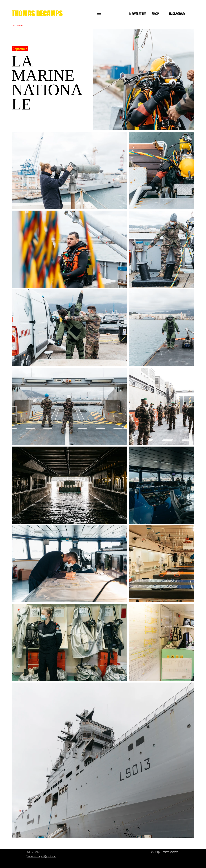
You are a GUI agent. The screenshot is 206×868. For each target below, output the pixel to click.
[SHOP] (155, 14)
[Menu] (99, 13)
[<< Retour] (24, 25)
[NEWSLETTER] (138, 14)
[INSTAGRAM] (177, 14)
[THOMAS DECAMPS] (37, 13)
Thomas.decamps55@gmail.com (41, 856)
